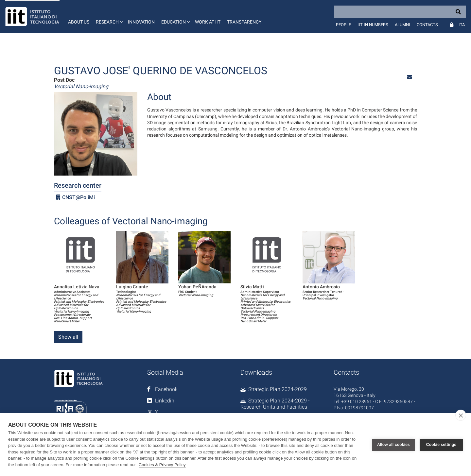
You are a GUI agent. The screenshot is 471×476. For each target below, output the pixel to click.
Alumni (402, 25)
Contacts (427, 25)
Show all (68, 337)
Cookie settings (441, 445)
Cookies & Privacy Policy (162, 465)
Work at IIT (208, 22)
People (343, 25)
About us (79, 22)
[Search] (400, 12)
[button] (109, 16)
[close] (461, 415)
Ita (462, 25)
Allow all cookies (393, 445)
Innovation (141, 22)
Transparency (244, 22)
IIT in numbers (373, 25)
